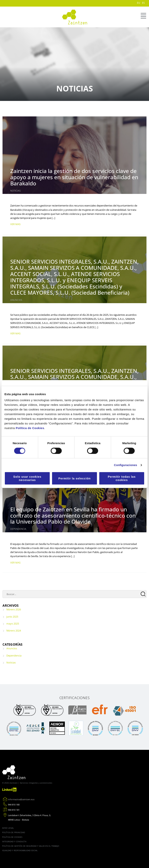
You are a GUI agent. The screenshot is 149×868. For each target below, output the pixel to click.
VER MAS (15, 224)
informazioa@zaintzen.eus (21, 799)
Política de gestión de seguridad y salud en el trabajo (31, 846)
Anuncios (16, 300)
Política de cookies (12, 837)
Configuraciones (126, 465)
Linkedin (10, 790)
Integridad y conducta (14, 841)
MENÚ (143, 16)
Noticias (15, 191)
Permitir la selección (75, 478)
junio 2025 (12, 617)
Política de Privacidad (14, 832)
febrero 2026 (14, 609)
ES (143, 3)
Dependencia (18, 529)
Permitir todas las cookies (122, 478)
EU (139, 3)
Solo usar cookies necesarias (27, 478)
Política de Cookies (30, 428)
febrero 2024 (14, 631)
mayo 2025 (13, 624)
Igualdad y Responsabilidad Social (20, 850)
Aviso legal (8, 828)
